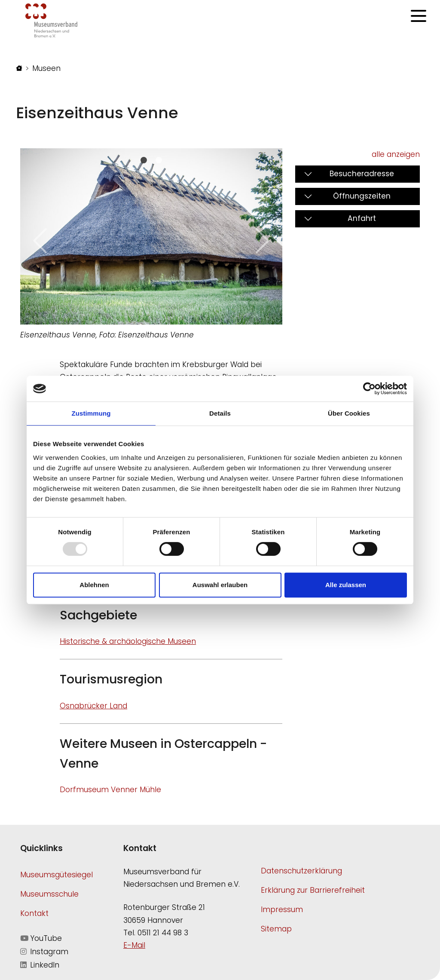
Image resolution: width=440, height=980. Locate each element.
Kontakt (34, 913)
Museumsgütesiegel (57, 875)
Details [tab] (220, 413)
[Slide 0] (144, 160)
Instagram (44, 952)
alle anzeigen (396, 154)
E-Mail (134, 945)
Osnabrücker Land (93, 706)
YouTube (41, 938)
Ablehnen (94, 585)
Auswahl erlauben (220, 585)
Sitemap (276, 929)
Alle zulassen (346, 585)
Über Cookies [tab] (349, 413)
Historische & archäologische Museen (128, 641)
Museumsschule (49, 894)
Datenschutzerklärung (301, 871)
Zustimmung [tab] (91, 413)
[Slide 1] (159, 160)
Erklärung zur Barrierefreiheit (313, 890)
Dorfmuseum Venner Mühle (110, 790)
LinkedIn (40, 965)
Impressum (282, 910)
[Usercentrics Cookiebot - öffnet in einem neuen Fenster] (369, 389)
